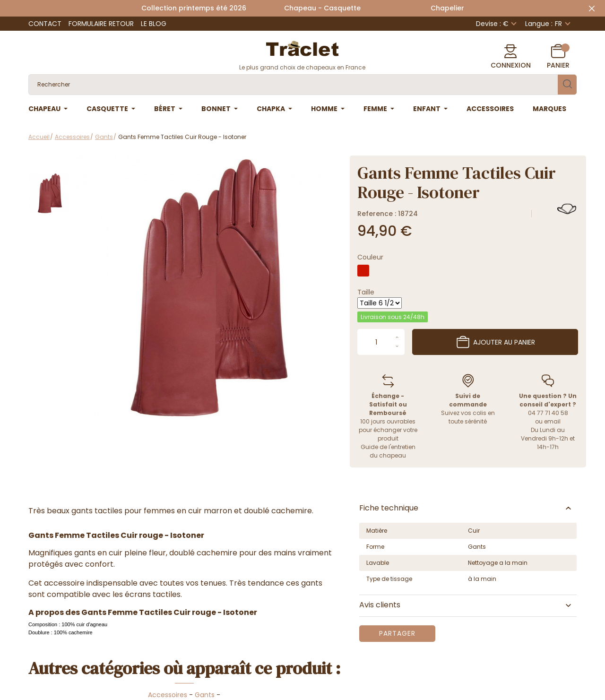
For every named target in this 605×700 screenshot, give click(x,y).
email (552, 421)
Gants (205, 695)
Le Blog (154, 24)
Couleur (370, 257)
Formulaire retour (101, 24)
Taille (366, 292)
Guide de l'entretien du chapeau (388, 451)
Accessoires (168, 695)
